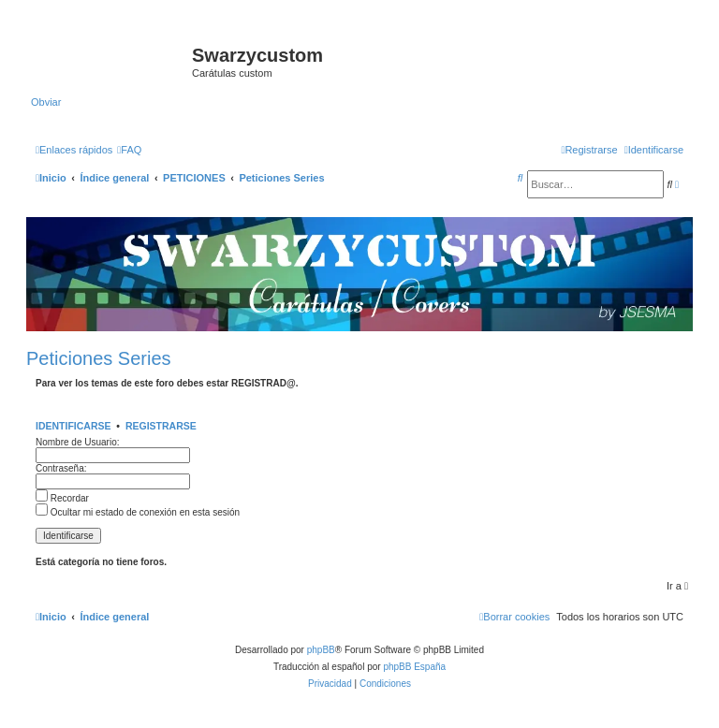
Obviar (46, 102)
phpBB (321, 650)
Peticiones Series (99, 358)
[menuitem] (129, 150)
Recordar (62, 498)
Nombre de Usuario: (77, 442)
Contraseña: (61, 468)
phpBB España (414, 667)
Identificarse (73, 426)
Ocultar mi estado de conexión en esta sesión (138, 512)
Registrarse (161, 426)
